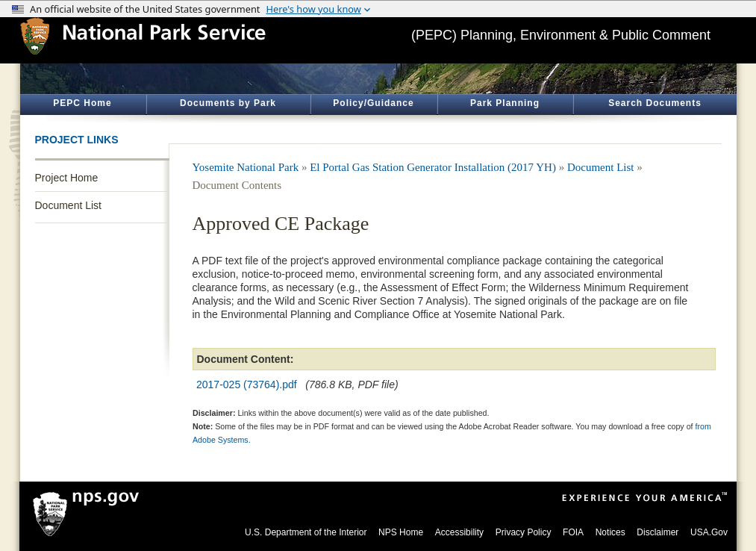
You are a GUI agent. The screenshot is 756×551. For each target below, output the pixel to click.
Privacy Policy (524, 532)
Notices (610, 532)
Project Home (67, 178)
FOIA (573, 532)
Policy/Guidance (373, 103)
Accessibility (459, 532)
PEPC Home (82, 103)
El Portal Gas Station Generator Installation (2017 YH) (433, 167)
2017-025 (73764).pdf (247, 385)
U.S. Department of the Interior (306, 532)
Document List (68, 205)
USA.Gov (709, 532)
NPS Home (401, 532)
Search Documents (655, 103)
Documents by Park (228, 103)
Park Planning (505, 103)
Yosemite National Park (246, 167)
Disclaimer (657, 532)
